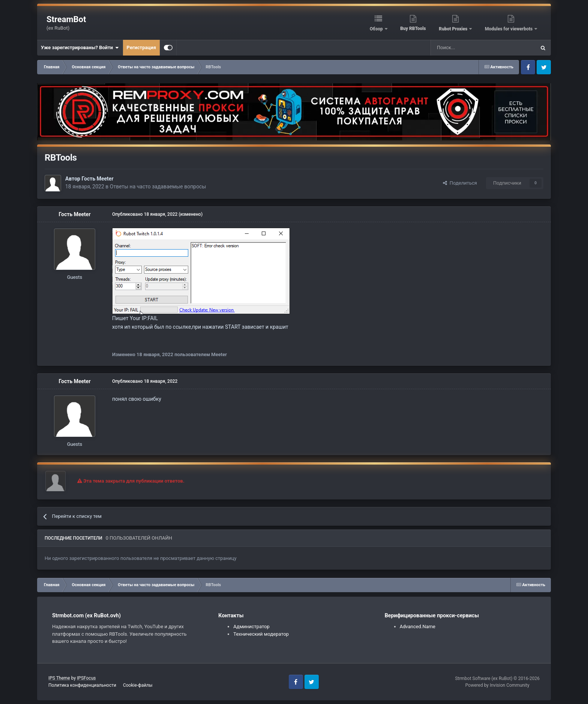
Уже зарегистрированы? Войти (80, 48)
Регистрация (141, 47)
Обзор (377, 29)
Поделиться (460, 183)
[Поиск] (466, 48)
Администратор (251, 627)
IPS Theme (59, 678)
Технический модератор (261, 634)
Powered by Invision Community (497, 685)
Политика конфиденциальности (82, 685)
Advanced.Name (418, 627)
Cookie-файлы (138, 685)
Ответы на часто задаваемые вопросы (158, 187)
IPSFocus (86, 678)
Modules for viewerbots (509, 29)
